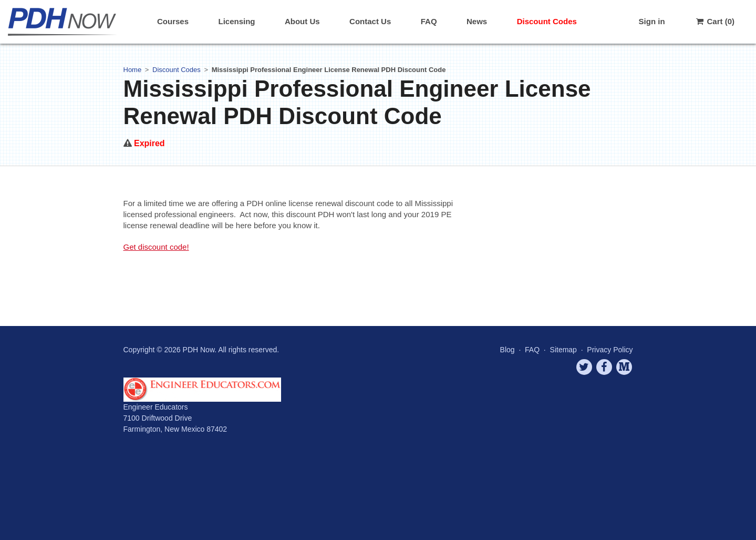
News (477, 21)
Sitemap (563, 350)
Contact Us (370, 21)
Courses (173, 21)
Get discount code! (156, 247)
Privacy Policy (610, 350)
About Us (302, 21)
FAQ (429, 21)
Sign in (652, 21)
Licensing (236, 21)
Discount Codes (547, 21)
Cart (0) (714, 21)
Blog (508, 350)
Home (133, 70)
